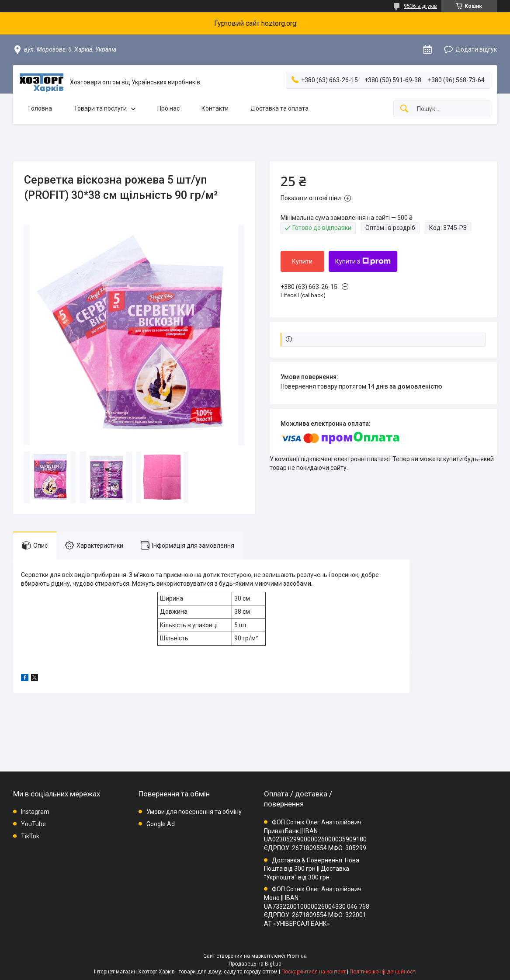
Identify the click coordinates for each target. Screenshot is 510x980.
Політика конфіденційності (383, 972)
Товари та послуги (100, 108)
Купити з (363, 261)
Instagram (35, 812)
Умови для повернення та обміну (194, 812)
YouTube (33, 824)
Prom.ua (297, 956)
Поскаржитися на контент (314, 972)
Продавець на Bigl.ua (255, 964)
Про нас (168, 108)
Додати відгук (476, 49)
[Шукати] (404, 109)
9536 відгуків (420, 6)
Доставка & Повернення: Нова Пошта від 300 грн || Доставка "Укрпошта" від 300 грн (312, 869)
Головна (40, 108)
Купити (302, 261)
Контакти (215, 108)
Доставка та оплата (279, 108)
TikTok (30, 836)
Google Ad (161, 824)
